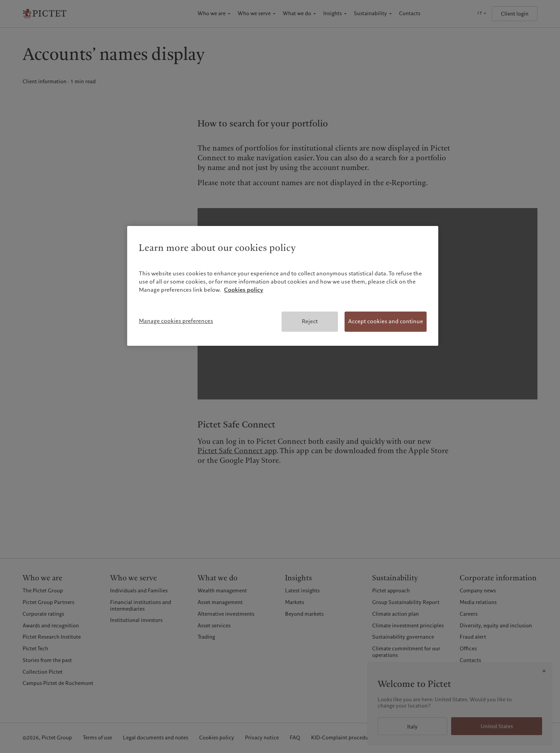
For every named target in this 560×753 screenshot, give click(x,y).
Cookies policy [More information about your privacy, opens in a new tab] (244, 290)
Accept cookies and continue (386, 321)
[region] (283, 286)
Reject (310, 321)
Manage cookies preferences (176, 321)
